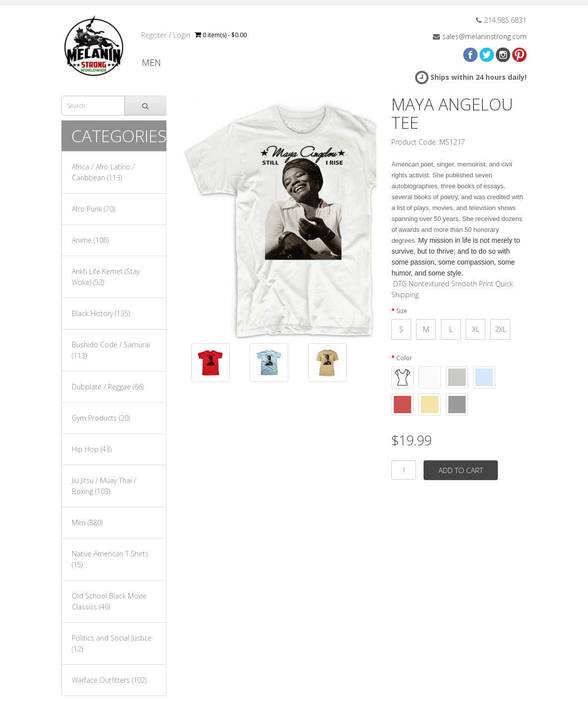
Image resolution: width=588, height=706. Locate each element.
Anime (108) (90, 240)
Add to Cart (461, 470)
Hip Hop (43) (92, 449)
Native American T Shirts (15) (110, 559)
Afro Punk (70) (93, 209)
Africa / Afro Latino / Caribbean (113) (103, 172)
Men (151, 62)
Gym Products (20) (101, 418)
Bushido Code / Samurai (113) (111, 350)
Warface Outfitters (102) (109, 680)
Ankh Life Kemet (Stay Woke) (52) (106, 277)
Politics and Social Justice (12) (112, 643)
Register (154, 35)
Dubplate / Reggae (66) (108, 387)
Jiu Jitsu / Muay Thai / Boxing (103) (104, 486)
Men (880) (87, 522)
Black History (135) (101, 313)
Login (182, 35)
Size (402, 311)
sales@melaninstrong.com (484, 36)
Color (404, 358)
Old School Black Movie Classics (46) (109, 601)
